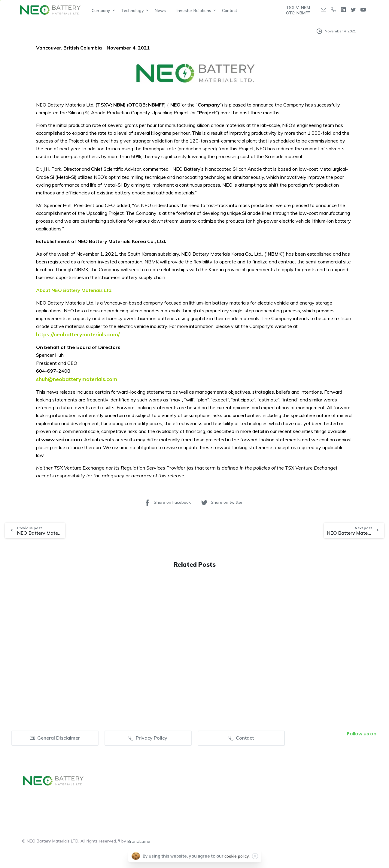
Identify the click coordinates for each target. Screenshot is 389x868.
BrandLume (139, 841)
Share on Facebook (167, 502)
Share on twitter (222, 502)
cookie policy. (237, 859)
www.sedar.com (62, 439)
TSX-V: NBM (298, 8)
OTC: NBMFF (298, 13)
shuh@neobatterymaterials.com (77, 379)
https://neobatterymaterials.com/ (78, 334)
